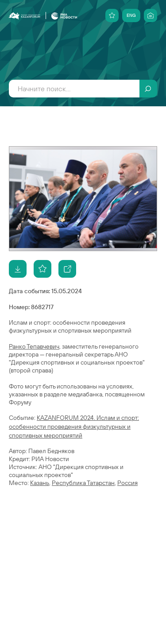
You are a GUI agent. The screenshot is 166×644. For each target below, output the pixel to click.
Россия (127, 483)
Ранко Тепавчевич (34, 346)
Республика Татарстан (83, 483)
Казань (40, 483)
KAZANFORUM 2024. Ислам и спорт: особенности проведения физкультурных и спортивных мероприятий (74, 427)
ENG (131, 15)
